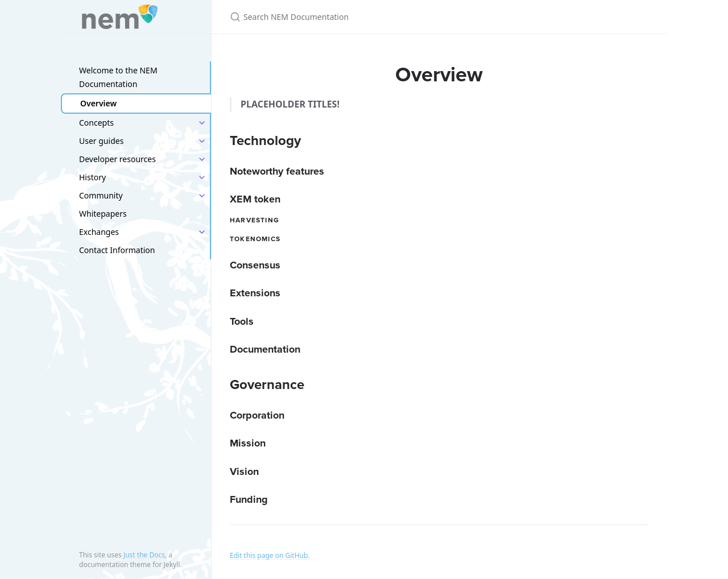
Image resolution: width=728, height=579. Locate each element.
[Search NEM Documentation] (364, 17)
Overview (98, 103)
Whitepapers (103, 214)
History (92, 177)
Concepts (96, 123)
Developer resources (117, 159)
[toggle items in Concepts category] (202, 123)
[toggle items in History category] (202, 177)
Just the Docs (144, 555)
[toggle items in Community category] (202, 196)
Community (101, 195)
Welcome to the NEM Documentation (118, 77)
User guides (101, 141)
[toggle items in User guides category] (202, 141)
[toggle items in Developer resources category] (202, 159)
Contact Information (117, 250)
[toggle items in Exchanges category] (202, 232)
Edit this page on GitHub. (270, 555)
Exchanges (99, 232)
